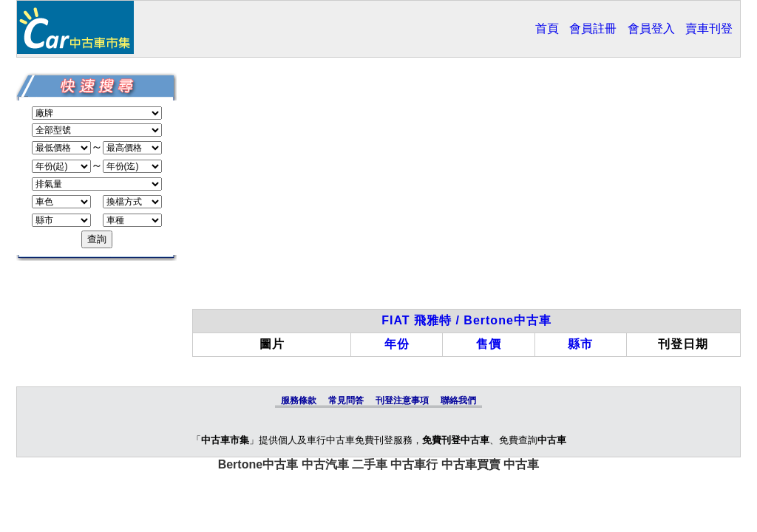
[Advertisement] (466, 191)
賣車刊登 (709, 28)
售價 (489, 344)
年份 (397, 344)
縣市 (580, 344)
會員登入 (651, 28)
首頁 (547, 28)
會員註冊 (593, 28)
